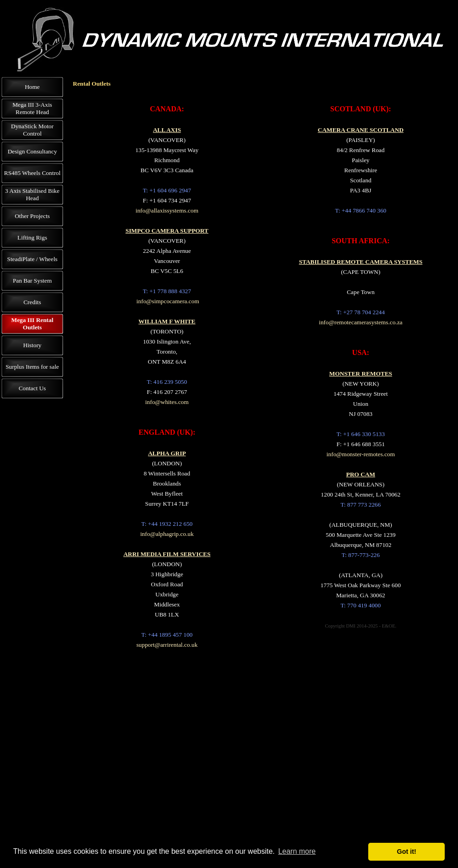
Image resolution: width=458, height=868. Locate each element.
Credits (32, 302)
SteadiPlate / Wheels (32, 259)
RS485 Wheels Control (32, 173)
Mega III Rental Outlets (33, 324)
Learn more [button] (297, 851)
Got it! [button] (407, 852)
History (33, 345)
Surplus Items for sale (32, 367)
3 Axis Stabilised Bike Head (32, 194)
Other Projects (32, 216)
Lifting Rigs (32, 237)
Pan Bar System (32, 281)
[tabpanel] (167, 377)
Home (32, 87)
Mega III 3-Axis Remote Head (32, 108)
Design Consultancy (33, 151)
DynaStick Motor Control (32, 130)
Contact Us (33, 388)
